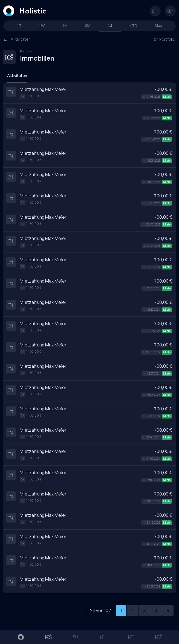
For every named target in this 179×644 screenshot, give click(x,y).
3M (88, 26)
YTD (134, 26)
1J (110, 26)
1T (19, 26)
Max (158, 26)
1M (65, 26)
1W (42, 26)
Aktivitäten (17, 39)
